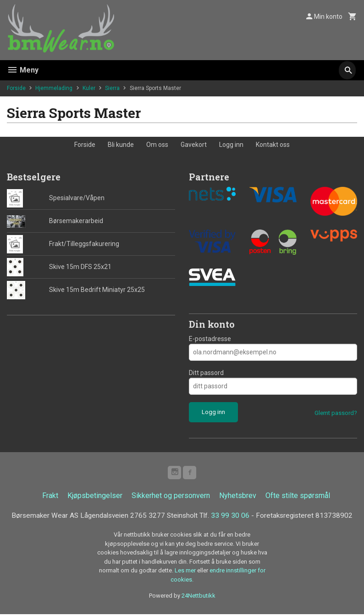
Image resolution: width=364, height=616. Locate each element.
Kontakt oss (273, 145)
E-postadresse (210, 339)
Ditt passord (206, 373)
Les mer (186, 572)
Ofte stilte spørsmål (298, 497)
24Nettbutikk (199, 597)
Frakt (50, 497)
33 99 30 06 (232, 517)
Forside (16, 88)
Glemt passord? (336, 413)
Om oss (157, 145)
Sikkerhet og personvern (171, 497)
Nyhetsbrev (238, 497)
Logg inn (231, 145)
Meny (23, 70)
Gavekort (194, 145)
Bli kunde (121, 145)
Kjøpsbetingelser (95, 497)
